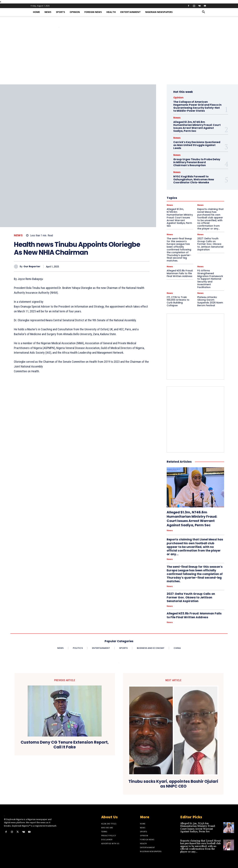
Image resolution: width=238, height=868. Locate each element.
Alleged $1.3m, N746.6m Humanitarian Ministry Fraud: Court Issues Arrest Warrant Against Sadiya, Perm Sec (197, 126)
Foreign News (93, 12)
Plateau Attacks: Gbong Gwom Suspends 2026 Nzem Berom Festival (210, 301)
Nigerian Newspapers (159, 12)
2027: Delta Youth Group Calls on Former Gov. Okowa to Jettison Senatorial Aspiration (210, 244)
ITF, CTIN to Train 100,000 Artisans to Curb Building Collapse (178, 301)
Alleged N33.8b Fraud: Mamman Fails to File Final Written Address (180, 273)
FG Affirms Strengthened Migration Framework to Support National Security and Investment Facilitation (210, 279)
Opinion (75, 12)
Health (111, 12)
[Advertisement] (119, 60)
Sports (60, 12)
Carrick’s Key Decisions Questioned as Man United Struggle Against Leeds (197, 145)
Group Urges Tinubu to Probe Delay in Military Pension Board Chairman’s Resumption (197, 162)
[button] (203, 12)
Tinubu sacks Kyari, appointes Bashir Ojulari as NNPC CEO (173, 784)
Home (36, 12)
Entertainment (131, 12)
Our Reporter (32, 267)
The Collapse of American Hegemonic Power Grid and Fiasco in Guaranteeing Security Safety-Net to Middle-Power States (197, 106)
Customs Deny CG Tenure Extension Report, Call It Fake (65, 745)
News (48, 12)
